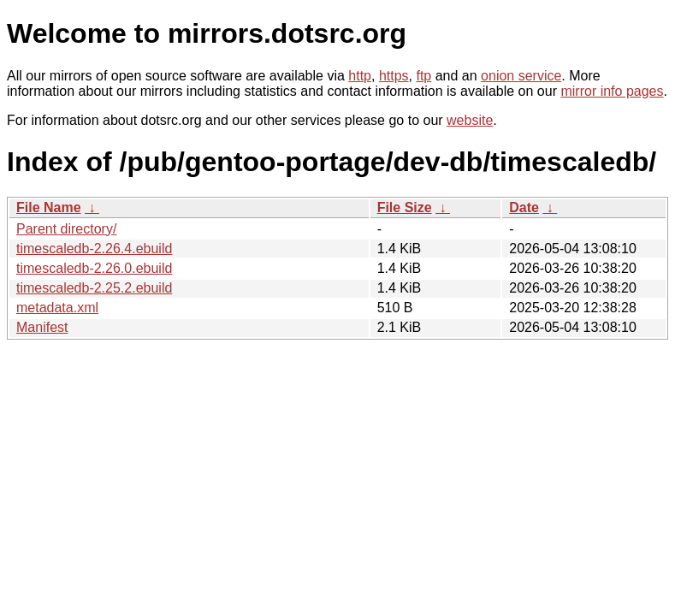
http (360, 76)
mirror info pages (612, 91)
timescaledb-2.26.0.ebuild (94, 268)
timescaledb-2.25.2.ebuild (94, 288)
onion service (521, 76)
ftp (423, 76)
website (470, 120)
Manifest (42, 327)
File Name (49, 207)
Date (524, 207)
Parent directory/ (66, 229)
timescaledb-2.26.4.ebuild (94, 249)
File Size (405, 207)
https (394, 76)
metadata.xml (57, 308)
